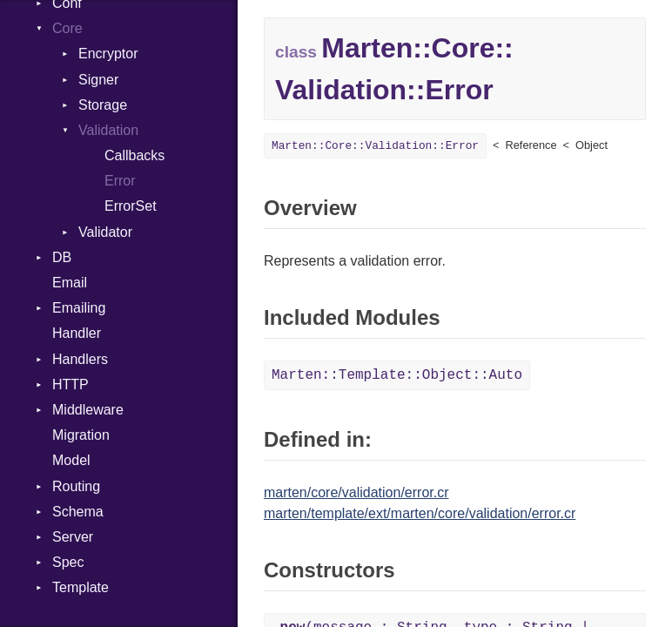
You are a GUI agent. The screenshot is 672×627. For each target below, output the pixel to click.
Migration (81, 435)
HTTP (71, 384)
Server (73, 537)
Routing (76, 486)
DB (62, 257)
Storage (103, 105)
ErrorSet (131, 206)
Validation (108, 130)
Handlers (80, 359)
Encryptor (108, 54)
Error (120, 181)
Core (67, 28)
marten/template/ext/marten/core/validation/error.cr (420, 513)
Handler (77, 333)
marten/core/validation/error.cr (356, 492)
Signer (98, 80)
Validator (105, 232)
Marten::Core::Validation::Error (375, 146)
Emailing (79, 308)
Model (71, 460)
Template (81, 587)
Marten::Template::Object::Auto (397, 375)
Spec (68, 562)
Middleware (88, 410)
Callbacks (134, 155)
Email (70, 283)
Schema (78, 512)
